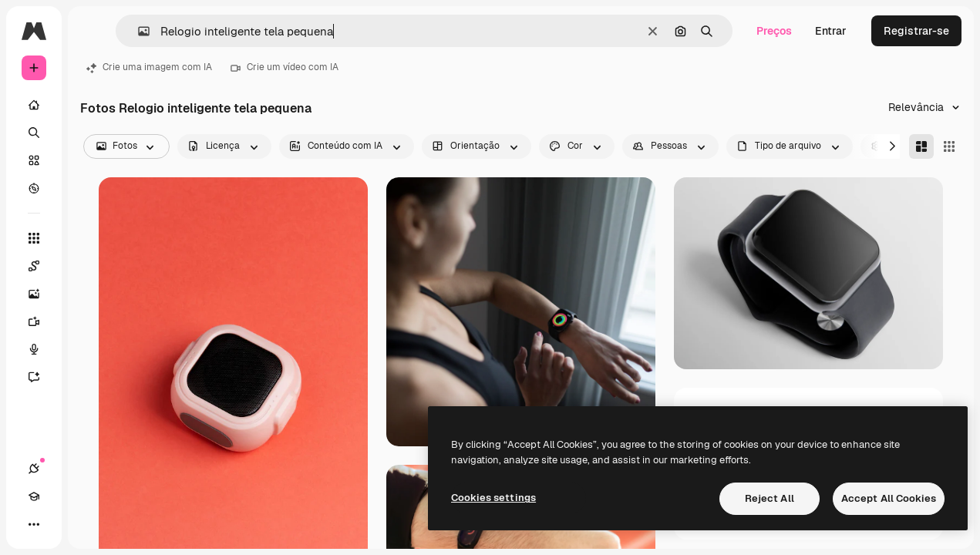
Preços (774, 31)
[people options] (670, 146)
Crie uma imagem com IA (149, 67)
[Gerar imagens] (42, 294)
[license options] (224, 146)
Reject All (770, 498)
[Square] (949, 146)
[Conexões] (34, 469)
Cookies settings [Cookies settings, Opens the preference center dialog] (493, 498)
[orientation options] (477, 146)
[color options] (577, 146)
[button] (138, 31)
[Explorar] (34, 188)
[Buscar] (34, 133)
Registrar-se (916, 31)
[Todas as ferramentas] (34, 238)
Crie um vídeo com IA (285, 67)
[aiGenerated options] (347, 146)
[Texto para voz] (42, 349)
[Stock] (34, 160)
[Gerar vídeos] (42, 321)
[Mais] (34, 524)
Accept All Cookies (889, 498)
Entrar (831, 31)
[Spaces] (42, 266)
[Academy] (34, 496)
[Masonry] (921, 146)
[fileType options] (790, 146)
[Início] (34, 105)
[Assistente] (42, 377)
